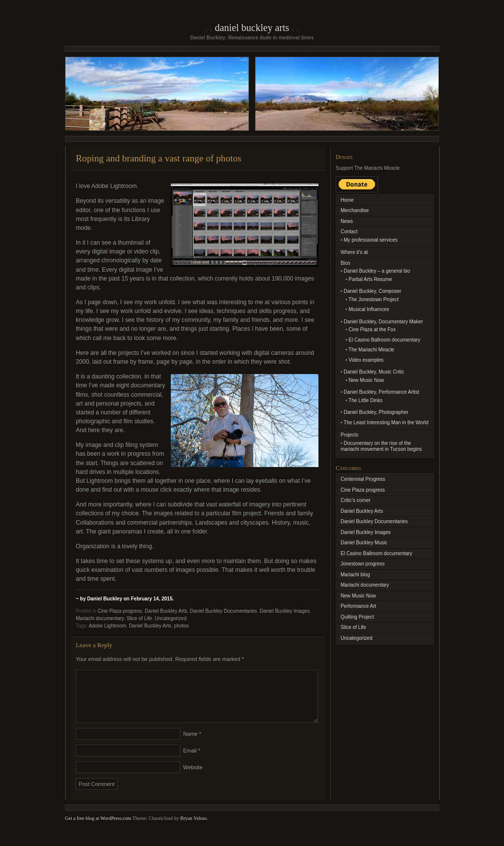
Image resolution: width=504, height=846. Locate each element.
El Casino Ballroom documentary (384, 340)
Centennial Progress (363, 479)
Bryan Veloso (193, 830)
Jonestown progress (363, 564)
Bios (345, 263)
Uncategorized (170, 618)
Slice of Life (139, 618)
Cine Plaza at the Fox (372, 329)
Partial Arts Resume (370, 279)
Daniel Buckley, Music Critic (374, 372)
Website (193, 779)
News (347, 221)
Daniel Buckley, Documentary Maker (383, 322)
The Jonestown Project (374, 299)
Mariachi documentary (100, 618)
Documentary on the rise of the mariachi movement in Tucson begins (381, 446)
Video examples (366, 360)
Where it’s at (354, 252)
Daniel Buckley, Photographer (376, 412)
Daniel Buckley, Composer (372, 291)
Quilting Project (357, 617)
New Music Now (366, 380)
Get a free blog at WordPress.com (98, 830)
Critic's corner (356, 500)
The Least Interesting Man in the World (386, 423)
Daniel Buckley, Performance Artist (381, 392)
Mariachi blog (355, 575)
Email (192, 762)
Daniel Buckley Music (364, 543)
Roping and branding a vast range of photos (158, 158)
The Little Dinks (365, 400)
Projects (349, 435)
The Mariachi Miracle (371, 350)
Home (347, 200)
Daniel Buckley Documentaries (223, 611)
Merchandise (355, 210)
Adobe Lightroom (107, 626)
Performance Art (358, 606)
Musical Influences (369, 309)
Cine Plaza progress (120, 611)
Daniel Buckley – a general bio (377, 271)
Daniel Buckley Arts (252, 28)
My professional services (370, 240)
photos (182, 626)
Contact (349, 232)
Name (192, 746)
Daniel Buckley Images (285, 611)
